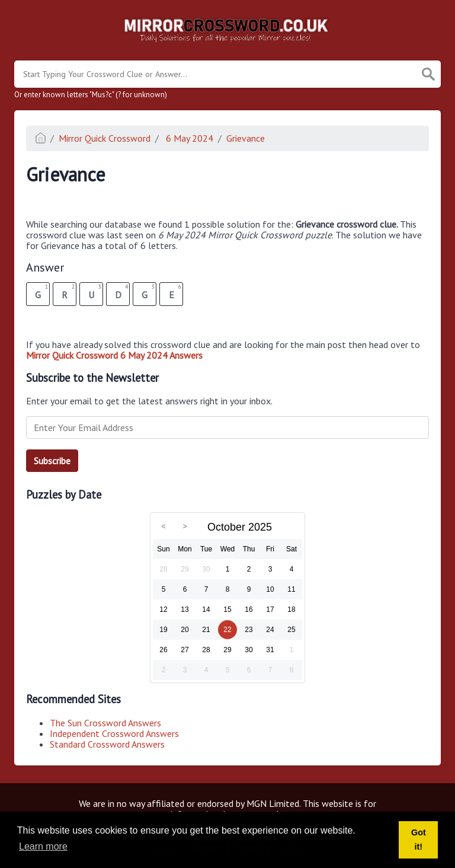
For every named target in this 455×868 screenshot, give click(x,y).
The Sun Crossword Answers (105, 723)
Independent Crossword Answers (114, 733)
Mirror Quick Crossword (105, 138)
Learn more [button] (43, 846)
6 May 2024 (188, 138)
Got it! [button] (419, 840)
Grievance (246, 138)
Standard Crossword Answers (107, 744)
